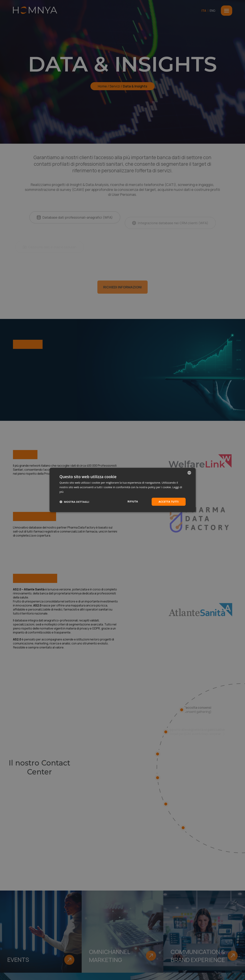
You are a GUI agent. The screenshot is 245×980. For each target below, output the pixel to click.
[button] (74, 502)
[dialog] (123, 490)
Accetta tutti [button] (169, 502)
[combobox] (189, 473)
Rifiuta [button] (133, 501)
